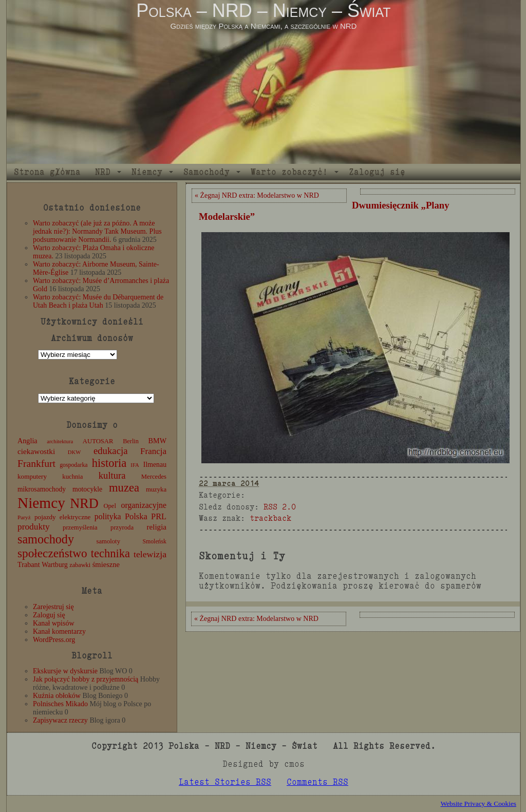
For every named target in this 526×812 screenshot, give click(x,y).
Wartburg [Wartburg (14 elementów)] (55, 565)
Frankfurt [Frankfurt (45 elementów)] (36, 464)
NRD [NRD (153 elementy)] (84, 504)
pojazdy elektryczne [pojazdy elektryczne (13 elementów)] (62, 517)
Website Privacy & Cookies (478, 804)
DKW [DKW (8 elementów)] (74, 452)
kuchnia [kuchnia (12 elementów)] (72, 477)
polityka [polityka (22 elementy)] (108, 516)
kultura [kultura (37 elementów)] (112, 475)
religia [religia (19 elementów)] (157, 527)
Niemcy (147, 172)
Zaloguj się (377, 172)
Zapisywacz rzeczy (60, 720)
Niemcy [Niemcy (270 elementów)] (41, 503)
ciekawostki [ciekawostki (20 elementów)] (36, 451)
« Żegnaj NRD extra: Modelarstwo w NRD (257, 195)
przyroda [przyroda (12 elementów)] (122, 527)
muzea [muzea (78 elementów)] (124, 488)
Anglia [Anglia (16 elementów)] (27, 441)
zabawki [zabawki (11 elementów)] (80, 565)
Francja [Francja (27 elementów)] (153, 451)
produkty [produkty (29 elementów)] (34, 527)
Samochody (206, 172)
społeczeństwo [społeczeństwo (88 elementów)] (52, 553)
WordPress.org (54, 640)
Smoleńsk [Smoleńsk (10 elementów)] (154, 541)
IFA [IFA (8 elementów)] (135, 465)
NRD (103, 172)
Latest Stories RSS (225, 782)
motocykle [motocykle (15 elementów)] (87, 489)
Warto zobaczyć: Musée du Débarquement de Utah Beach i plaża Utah (98, 301)
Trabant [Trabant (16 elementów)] (29, 564)
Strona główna (47, 172)
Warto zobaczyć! (289, 172)
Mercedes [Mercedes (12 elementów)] (154, 477)
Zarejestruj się (53, 607)
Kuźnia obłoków (57, 696)
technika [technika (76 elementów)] (110, 553)
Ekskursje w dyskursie (65, 671)
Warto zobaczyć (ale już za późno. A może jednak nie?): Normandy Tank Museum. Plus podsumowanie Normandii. (97, 231)
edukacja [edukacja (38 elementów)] (111, 451)
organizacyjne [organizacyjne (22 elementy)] (144, 505)
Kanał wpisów (54, 623)
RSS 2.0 (280, 507)
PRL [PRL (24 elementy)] (159, 516)
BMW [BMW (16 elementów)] (157, 441)
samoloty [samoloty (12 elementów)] (108, 541)
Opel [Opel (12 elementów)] (110, 506)
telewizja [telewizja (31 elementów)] (150, 554)
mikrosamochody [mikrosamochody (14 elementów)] (42, 489)
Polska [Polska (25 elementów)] (136, 516)
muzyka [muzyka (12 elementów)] (156, 489)
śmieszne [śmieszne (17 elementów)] (106, 564)
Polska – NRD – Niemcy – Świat (263, 11)
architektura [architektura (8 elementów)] (60, 441)
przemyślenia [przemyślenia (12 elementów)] (80, 527)
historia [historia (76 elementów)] (109, 463)
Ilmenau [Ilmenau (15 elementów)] (155, 465)
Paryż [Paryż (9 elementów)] (24, 517)
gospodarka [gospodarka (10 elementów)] (73, 465)
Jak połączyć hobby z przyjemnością (86, 679)
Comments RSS (317, 782)
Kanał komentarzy (59, 631)
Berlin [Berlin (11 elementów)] (131, 441)
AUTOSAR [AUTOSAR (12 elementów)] (98, 441)
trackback (270, 518)
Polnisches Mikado (60, 704)
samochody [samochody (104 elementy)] (46, 539)
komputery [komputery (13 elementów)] (32, 476)
